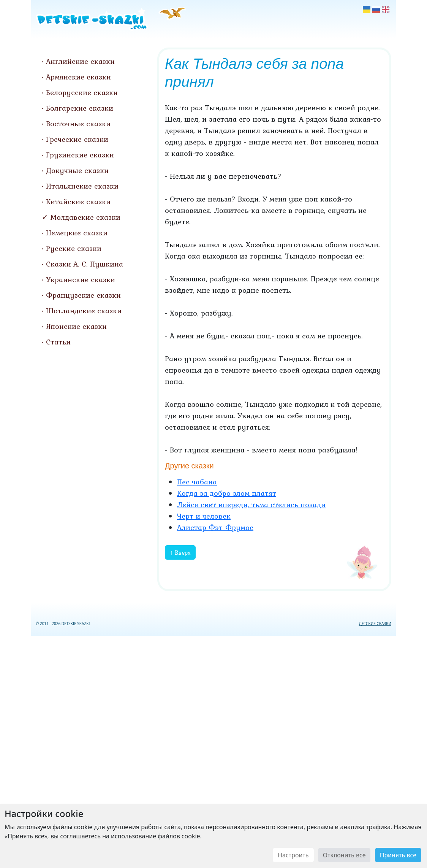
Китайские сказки (78, 202)
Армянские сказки (78, 77)
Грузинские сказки (80, 155)
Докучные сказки (77, 170)
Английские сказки (80, 61)
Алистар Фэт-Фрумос (215, 527)
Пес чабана (197, 482)
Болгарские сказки (80, 108)
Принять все (398, 855)
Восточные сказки (78, 124)
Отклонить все (344, 855)
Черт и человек (204, 516)
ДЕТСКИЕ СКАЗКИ (375, 624)
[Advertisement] (214, 750)
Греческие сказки (77, 139)
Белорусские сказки (82, 92)
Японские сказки (76, 326)
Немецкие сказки (77, 233)
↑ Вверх (180, 552)
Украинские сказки (81, 279)
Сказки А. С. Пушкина (85, 264)
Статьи (58, 342)
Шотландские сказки (84, 311)
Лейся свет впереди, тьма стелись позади (251, 505)
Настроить (293, 855)
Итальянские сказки (82, 186)
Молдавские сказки (85, 217)
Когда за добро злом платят (227, 493)
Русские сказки (74, 248)
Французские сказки (83, 295)
